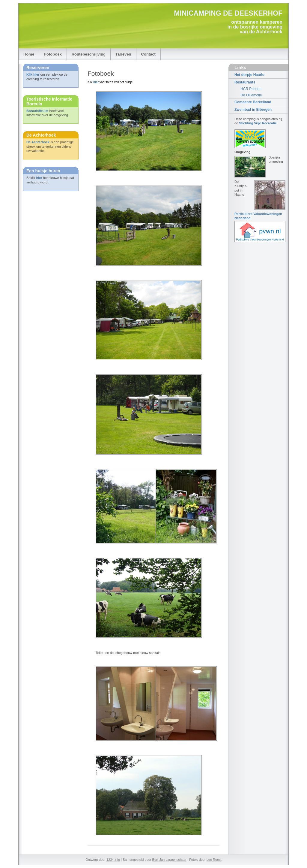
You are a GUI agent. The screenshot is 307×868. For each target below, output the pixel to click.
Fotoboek (53, 54)
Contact (148, 54)
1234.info (113, 860)
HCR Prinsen (251, 89)
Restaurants (245, 82)
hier (39, 178)
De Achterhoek (38, 142)
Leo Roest (214, 860)
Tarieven (123, 54)
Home (29, 54)
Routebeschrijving (89, 54)
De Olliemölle (251, 95)
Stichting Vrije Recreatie (258, 123)
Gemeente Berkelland (253, 102)
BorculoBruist (37, 111)
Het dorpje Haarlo (249, 75)
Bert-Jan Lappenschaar (169, 860)
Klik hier (33, 74)
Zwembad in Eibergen (253, 110)
